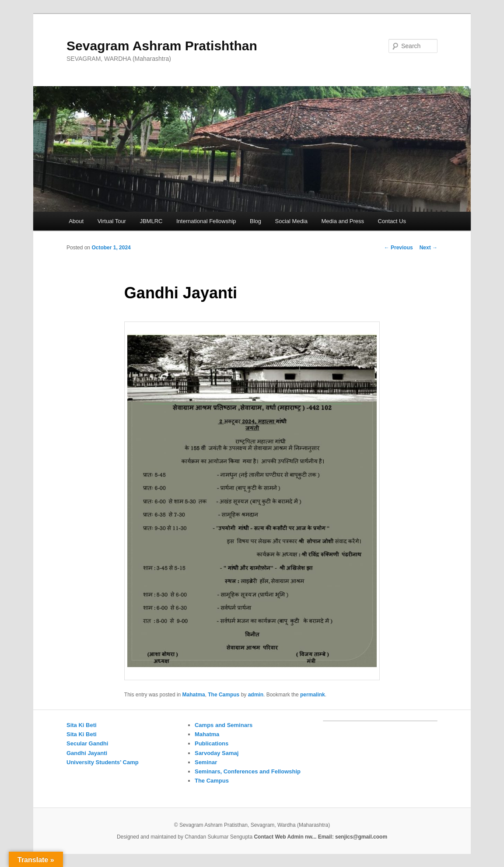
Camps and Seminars (224, 725)
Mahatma (194, 695)
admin (256, 695)
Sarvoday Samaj (217, 753)
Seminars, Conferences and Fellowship (248, 771)
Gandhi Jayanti (87, 753)
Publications (212, 743)
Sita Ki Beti (82, 725)
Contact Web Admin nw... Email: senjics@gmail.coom (320, 837)
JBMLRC (151, 221)
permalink (313, 695)
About (76, 221)
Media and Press (343, 221)
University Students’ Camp (103, 762)
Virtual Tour (112, 221)
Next (429, 248)
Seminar (206, 762)
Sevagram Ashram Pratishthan (162, 46)
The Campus (224, 695)
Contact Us (392, 221)
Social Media (291, 221)
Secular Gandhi (87, 743)
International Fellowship (206, 221)
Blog (255, 221)
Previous (399, 248)
